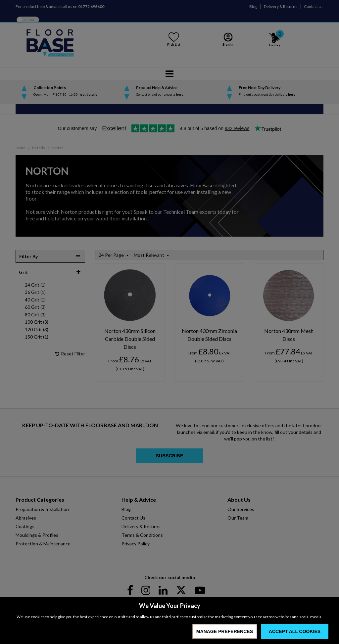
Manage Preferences (225, 631)
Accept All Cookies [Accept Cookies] (295, 631)
